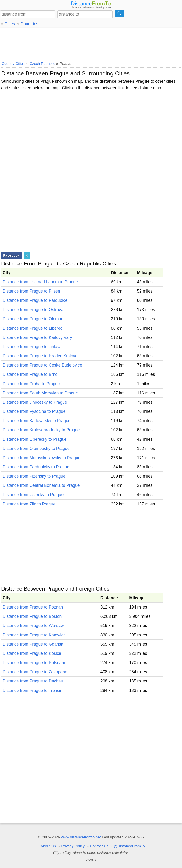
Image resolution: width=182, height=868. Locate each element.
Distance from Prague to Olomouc (34, 319)
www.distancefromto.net (81, 837)
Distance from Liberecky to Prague (35, 439)
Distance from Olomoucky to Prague (36, 449)
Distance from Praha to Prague (31, 384)
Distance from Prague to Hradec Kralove (40, 356)
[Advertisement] (91, 44)
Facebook (11, 255)
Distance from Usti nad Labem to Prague (40, 282)
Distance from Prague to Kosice (32, 653)
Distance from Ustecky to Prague (33, 495)
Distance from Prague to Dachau (33, 681)
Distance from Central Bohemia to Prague (41, 485)
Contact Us (99, 846)
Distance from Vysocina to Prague (34, 411)
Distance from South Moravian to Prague (40, 393)
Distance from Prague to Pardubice (35, 300)
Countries (29, 24)
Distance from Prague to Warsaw (33, 626)
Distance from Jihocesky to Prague (35, 402)
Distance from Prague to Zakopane (35, 672)
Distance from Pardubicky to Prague (36, 467)
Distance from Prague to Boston (32, 616)
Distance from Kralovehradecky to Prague (41, 430)
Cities (10, 24)
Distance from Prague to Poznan (33, 607)
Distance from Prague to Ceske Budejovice (42, 365)
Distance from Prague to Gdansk (33, 644)
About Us (48, 846)
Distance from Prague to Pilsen (31, 291)
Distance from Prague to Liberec (32, 328)
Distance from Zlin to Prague (29, 504)
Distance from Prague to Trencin (32, 691)
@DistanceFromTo (129, 846)
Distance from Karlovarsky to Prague (37, 421)
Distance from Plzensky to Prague (34, 476)
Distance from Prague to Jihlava (32, 347)
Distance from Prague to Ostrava (33, 310)
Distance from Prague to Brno (30, 374)
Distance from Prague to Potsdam (34, 663)
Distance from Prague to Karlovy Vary (37, 337)
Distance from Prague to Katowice (34, 635)
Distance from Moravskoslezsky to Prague (42, 458)
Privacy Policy (73, 846)
